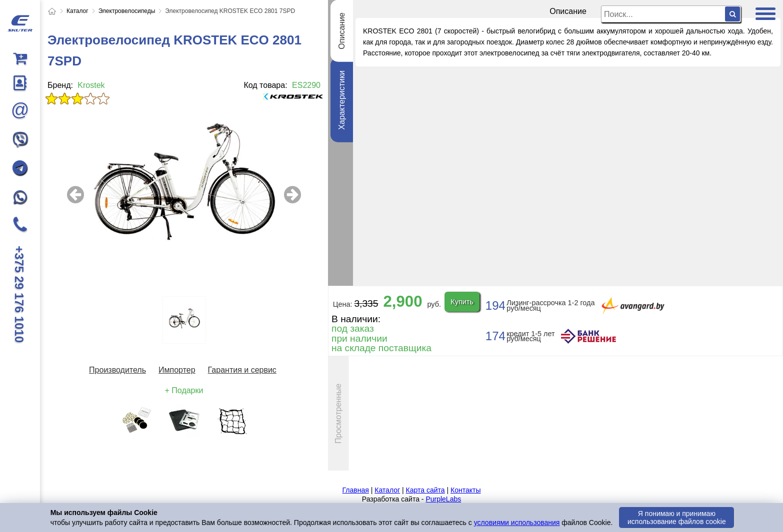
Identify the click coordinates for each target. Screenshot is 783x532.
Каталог (387, 490)
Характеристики (342, 100)
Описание (342, 31)
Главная (356, 490)
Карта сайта (425, 490)
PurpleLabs (443, 499)
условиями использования (517, 523)
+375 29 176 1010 (19, 294)
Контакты (465, 490)
